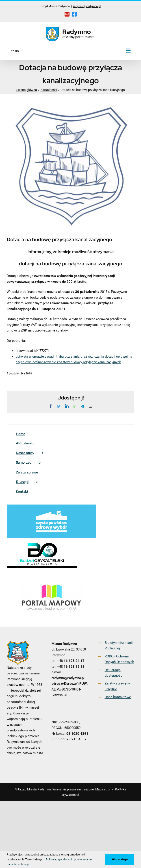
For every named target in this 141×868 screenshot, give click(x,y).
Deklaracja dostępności (114, 673)
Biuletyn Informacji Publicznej (119, 646)
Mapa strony (104, 789)
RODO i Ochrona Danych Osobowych (119, 659)
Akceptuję (120, 859)
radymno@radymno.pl (87, 6)
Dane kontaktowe (118, 697)
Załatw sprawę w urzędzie (117, 686)
